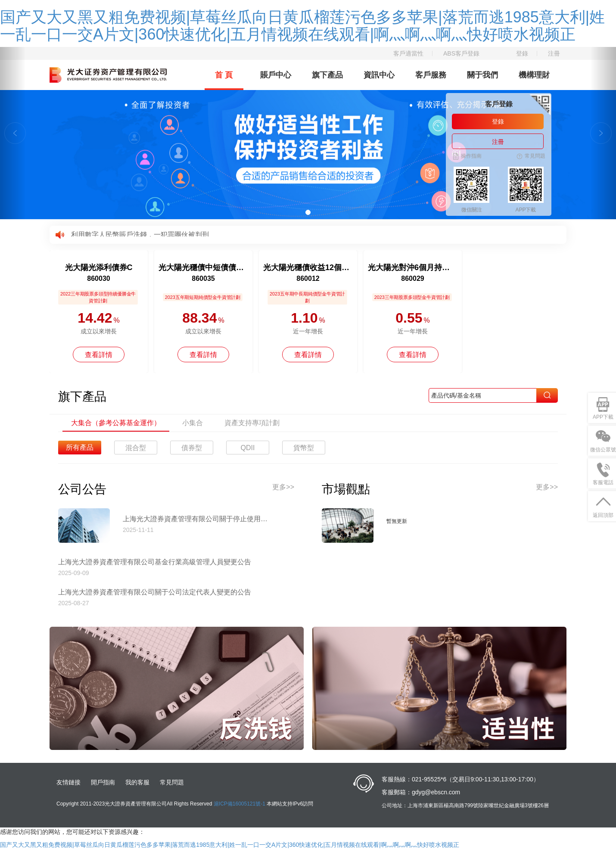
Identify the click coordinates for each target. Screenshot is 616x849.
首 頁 (224, 75)
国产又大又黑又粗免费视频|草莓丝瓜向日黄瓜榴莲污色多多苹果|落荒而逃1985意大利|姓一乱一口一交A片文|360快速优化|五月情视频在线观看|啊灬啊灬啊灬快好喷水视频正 (302, 26)
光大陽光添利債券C (99, 267)
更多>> (283, 487)
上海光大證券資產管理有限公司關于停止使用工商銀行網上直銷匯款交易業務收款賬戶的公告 (198, 519)
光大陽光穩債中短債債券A (203, 267)
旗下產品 (327, 75)
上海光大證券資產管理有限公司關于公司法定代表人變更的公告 (155, 592)
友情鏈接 (68, 782)
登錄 (522, 53)
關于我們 (482, 75)
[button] (13, 133)
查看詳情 (99, 355)
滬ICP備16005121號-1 (240, 804)
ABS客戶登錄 (461, 53)
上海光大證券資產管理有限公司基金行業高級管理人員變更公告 (155, 562)
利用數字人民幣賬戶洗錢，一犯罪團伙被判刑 (140, 235)
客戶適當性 (408, 53)
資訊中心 (379, 75)
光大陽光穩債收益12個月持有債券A (308, 267)
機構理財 (534, 75)
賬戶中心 (276, 75)
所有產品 (80, 447)
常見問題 (172, 782)
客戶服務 (431, 75)
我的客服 (137, 782)
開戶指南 (103, 782)
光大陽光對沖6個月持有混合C (413, 267)
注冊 (554, 53)
